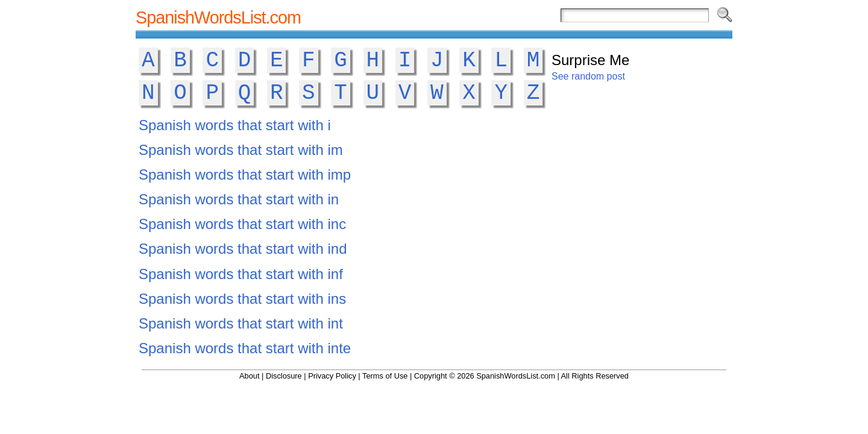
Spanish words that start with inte (245, 348)
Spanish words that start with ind (243, 249)
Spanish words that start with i (235, 125)
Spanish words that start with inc (242, 224)
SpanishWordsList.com (218, 17)
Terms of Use (385, 376)
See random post (588, 76)
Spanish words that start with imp (245, 175)
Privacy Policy (332, 376)
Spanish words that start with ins (242, 299)
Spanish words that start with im (241, 150)
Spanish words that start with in (239, 199)
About (249, 376)
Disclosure (284, 376)
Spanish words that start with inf (241, 274)
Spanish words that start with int (241, 323)
